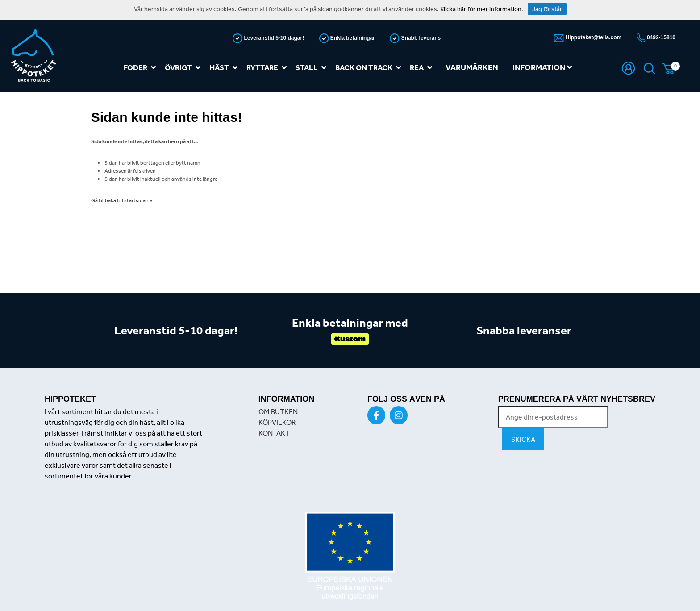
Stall (313, 68)
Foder (142, 68)
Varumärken (472, 67)
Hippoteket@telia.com (593, 37)
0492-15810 (660, 37)
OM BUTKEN (278, 411)
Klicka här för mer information (481, 9)
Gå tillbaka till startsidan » (122, 200)
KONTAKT (274, 433)
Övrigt (184, 68)
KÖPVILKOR (277, 422)
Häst (225, 68)
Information (542, 67)
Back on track (370, 68)
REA (423, 68)
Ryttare (268, 68)
